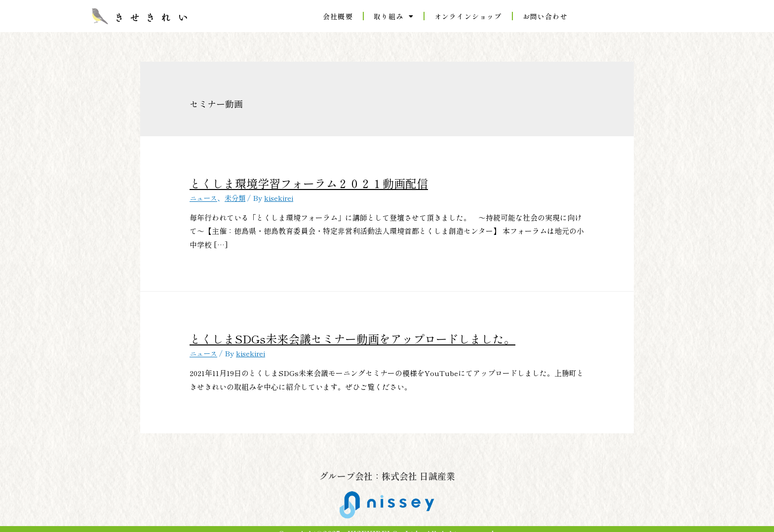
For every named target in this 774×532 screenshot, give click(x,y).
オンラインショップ (468, 16)
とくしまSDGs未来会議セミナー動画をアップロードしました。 (303, 332)
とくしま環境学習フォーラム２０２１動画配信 (272, 181)
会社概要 (338, 16)
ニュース (204, 193)
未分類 (238, 193)
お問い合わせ (545, 16)
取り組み (394, 16)
